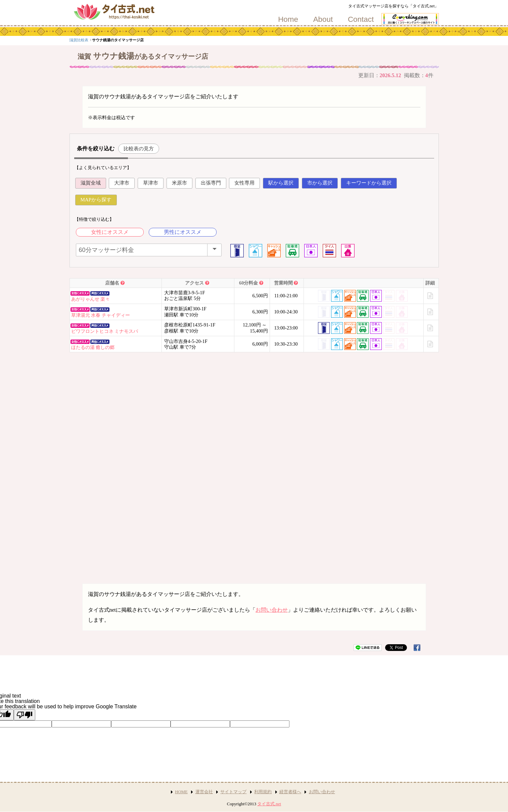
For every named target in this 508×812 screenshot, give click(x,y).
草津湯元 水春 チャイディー (101, 315)
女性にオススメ (110, 232)
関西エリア (92, 40)
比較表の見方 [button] (139, 148)
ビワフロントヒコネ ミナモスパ (105, 331)
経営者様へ (290, 792)
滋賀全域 (91, 183)
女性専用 (244, 183)
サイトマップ (233, 792)
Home (288, 19)
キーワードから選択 (369, 183)
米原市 (179, 183)
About (323, 19)
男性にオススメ (183, 232)
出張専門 (211, 183)
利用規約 (263, 792)
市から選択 (320, 183)
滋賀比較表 (114, 40)
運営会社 (204, 792)
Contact (361, 19)
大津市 (122, 183)
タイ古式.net (269, 804)
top (75, 40)
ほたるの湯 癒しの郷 (93, 347)
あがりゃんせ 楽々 (91, 299)
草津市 (151, 183)
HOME (181, 792)
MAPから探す (96, 200)
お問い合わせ (272, 610)
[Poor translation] (25, 715)
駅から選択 (281, 183)
